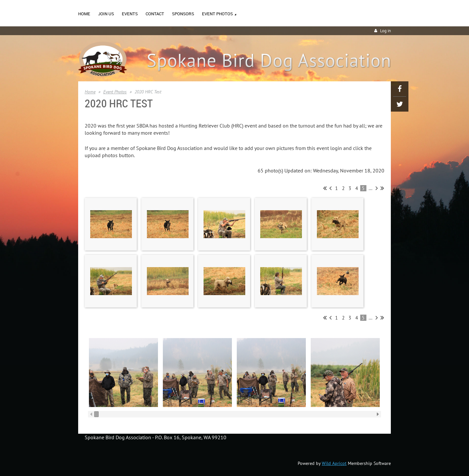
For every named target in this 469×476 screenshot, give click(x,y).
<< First (325, 188)
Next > (377, 188)
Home (90, 92)
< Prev (330, 188)
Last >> (382, 188)
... (370, 188)
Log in (385, 31)
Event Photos (115, 92)
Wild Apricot (334, 463)
